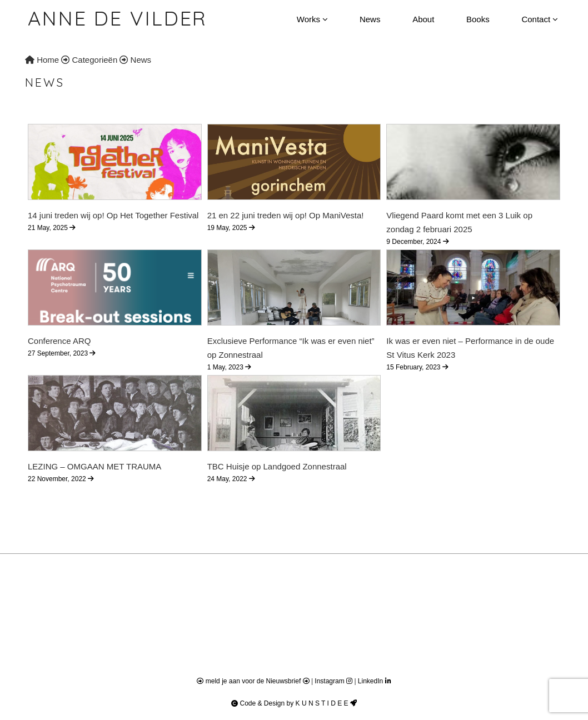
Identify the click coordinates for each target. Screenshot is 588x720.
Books (478, 19)
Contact (539, 19)
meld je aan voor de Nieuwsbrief (254, 681)
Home (42, 60)
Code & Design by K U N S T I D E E (294, 703)
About (423, 19)
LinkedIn (375, 681)
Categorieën (95, 60)
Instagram (334, 681)
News (370, 19)
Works (312, 19)
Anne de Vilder (118, 18)
